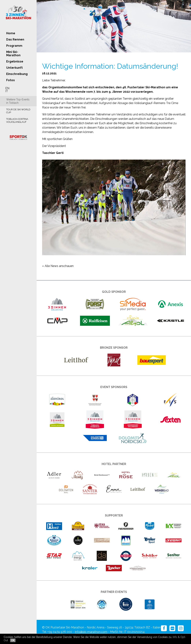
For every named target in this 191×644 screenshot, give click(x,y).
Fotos (11, 80)
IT (7, 91)
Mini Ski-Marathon (13, 54)
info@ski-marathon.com (91, 632)
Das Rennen (15, 39)
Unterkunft (14, 68)
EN (7, 88)
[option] (114, 26)
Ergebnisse (15, 61)
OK (13, 640)
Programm (14, 46)
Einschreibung (17, 74)
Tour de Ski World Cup (18, 111)
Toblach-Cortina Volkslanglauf (17, 120)
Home (11, 33)
